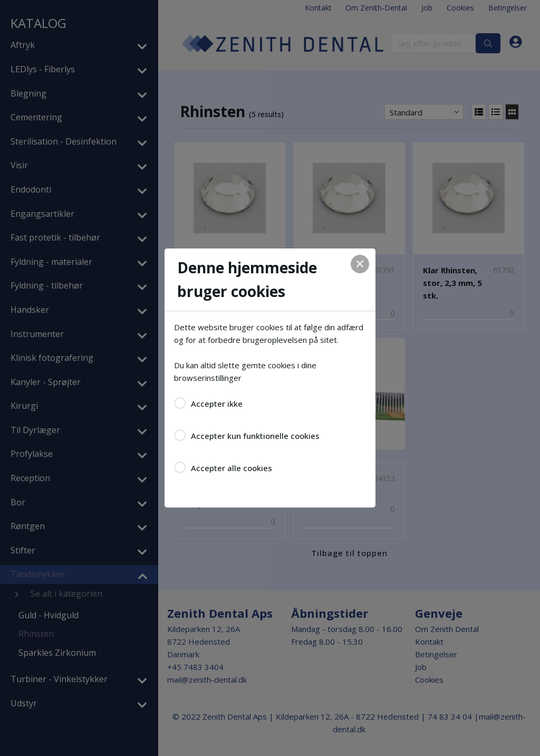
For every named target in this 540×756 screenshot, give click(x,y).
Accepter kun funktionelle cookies (255, 436)
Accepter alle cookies (232, 468)
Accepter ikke (217, 404)
